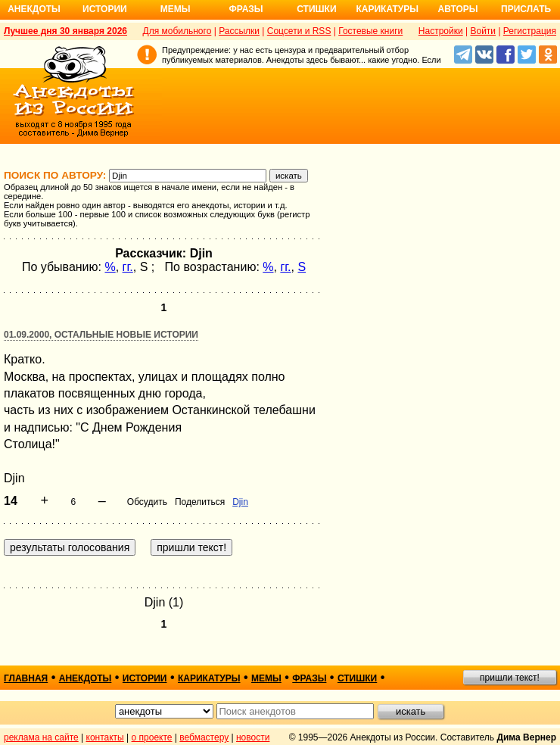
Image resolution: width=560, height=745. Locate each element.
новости (253, 737)
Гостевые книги (370, 31)
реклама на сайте (41, 737)
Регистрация (530, 31)
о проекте (152, 737)
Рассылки (239, 31)
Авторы (458, 9)
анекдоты (86, 678)
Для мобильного (177, 31)
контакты (105, 737)
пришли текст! (510, 678)
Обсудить (147, 502)
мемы (266, 678)
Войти (483, 31)
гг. (128, 267)
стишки (357, 678)
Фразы (246, 9)
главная (26, 678)
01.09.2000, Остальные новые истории (101, 335)
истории (145, 678)
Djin (240, 502)
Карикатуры (387, 9)
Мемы (176, 9)
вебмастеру (204, 737)
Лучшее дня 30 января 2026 (65, 31)
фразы (309, 678)
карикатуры (209, 678)
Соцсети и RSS (299, 31)
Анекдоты (34, 9)
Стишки (316, 9)
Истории (105, 9)
